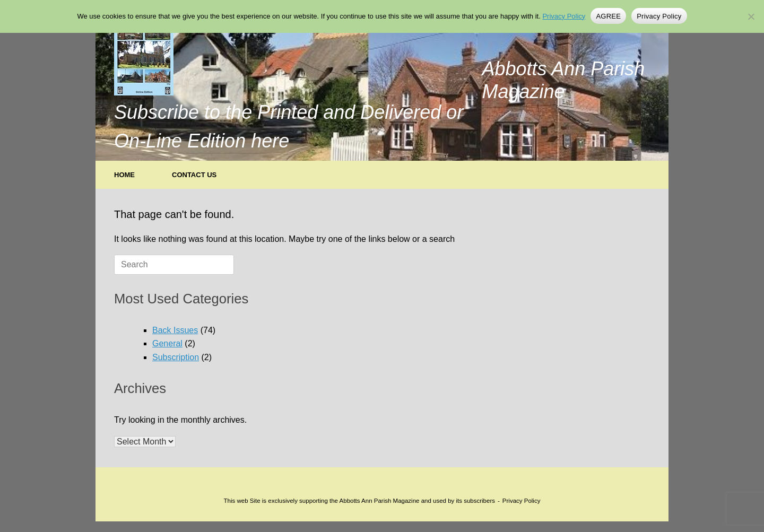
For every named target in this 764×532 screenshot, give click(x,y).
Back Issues (175, 330)
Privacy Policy (522, 501)
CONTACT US (194, 175)
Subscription (176, 357)
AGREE (608, 16)
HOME (124, 175)
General (167, 343)
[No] (751, 16)
